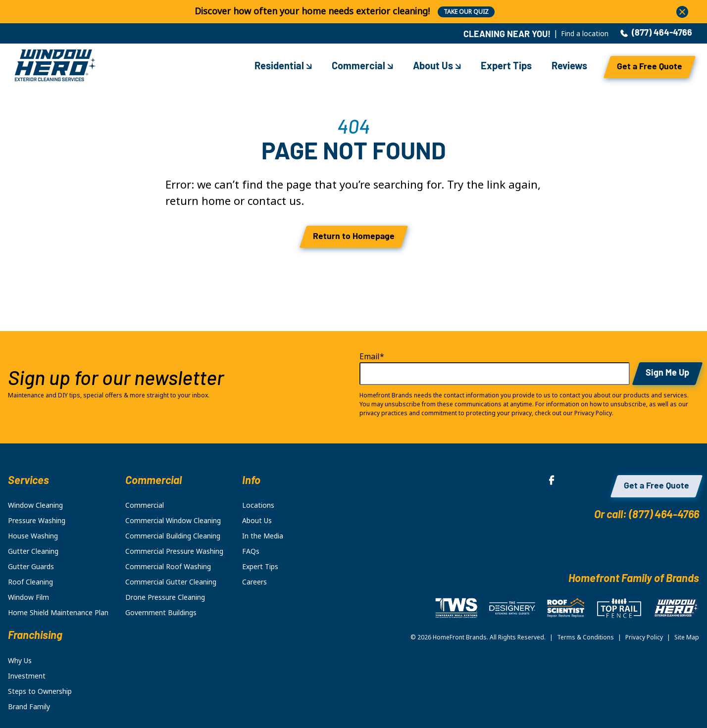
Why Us (20, 661)
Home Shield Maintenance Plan (58, 613)
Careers (254, 582)
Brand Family (29, 707)
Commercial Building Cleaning (173, 536)
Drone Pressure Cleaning (165, 597)
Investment (27, 676)
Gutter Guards (31, 567)
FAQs (251, 551)
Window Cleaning (35, 505)
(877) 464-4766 (656, 34)
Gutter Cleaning (33, 551)
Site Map (687, 637)
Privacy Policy (644, 637)
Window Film (28, 597)
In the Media (263, 536)
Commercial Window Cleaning (173, 521)
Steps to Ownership (40, 691)
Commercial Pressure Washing (174, 551)
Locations (258, 505)
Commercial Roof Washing (168, 567)
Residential (283, 67)
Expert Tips (506, 67)
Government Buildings (161, 613)
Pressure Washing (37, 521)
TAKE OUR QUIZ (466, 12)
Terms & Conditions (585, 637)
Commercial (362, 67)
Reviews (569, 67)
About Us (437, 67)
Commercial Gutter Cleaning (171, 582)
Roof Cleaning (30, 582)
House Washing (33, 536)
